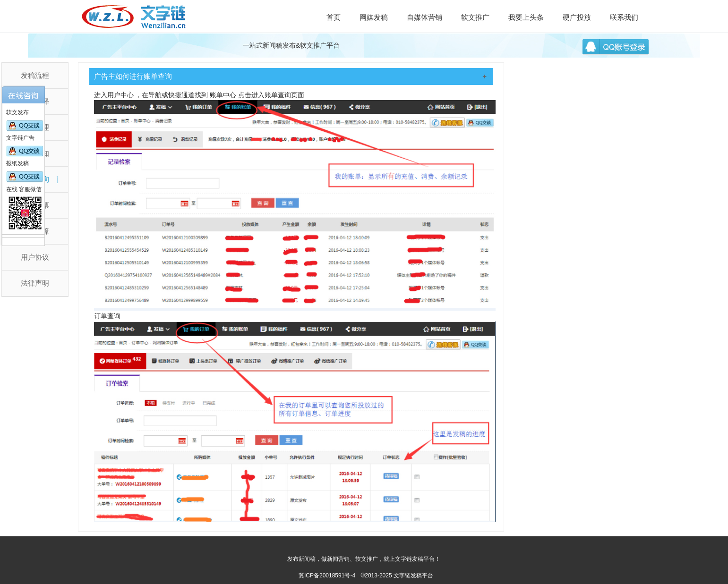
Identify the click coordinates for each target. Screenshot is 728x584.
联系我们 (624, 17)
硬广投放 (577, 17)
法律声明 (35, 283)
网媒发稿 (374, 17)
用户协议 (35, 257)
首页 (334, 17)
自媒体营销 (424, 17)
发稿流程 (35, 75)
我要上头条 (526, 17)
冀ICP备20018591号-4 (327, 576)
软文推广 (475, 17)
